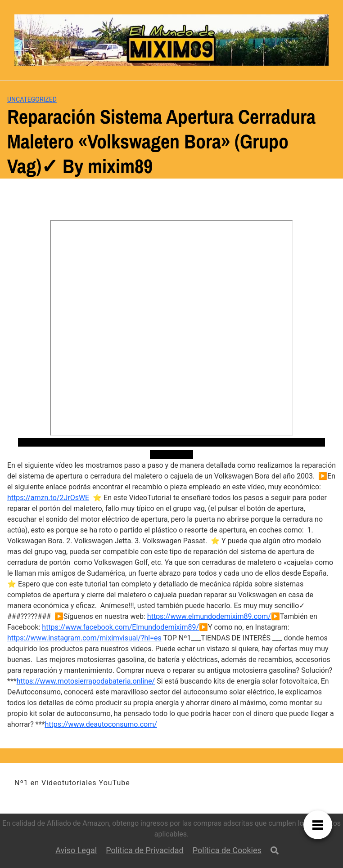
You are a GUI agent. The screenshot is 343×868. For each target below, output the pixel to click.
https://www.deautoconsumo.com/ (101, 724)
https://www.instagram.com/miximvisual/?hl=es (84, 638)
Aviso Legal (76, 850)
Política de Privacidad (145, 850)
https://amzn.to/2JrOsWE (48, 498)
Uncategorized (32, 99)
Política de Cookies (227, 850)
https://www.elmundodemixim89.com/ (209, 616)
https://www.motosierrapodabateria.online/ (86, 681)
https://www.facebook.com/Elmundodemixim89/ (120, 627)
